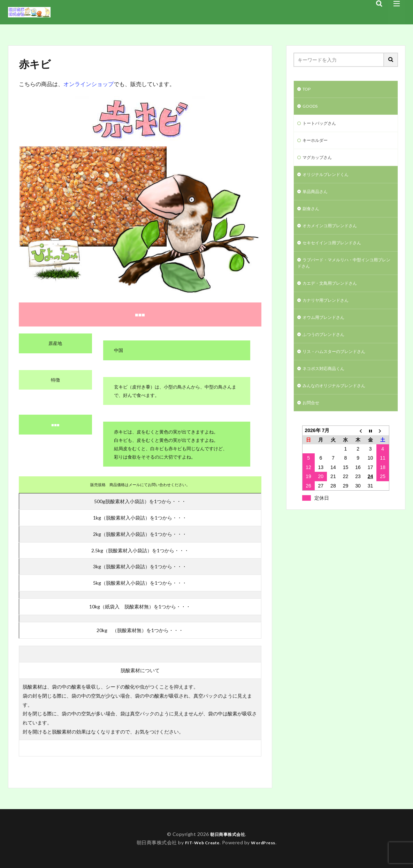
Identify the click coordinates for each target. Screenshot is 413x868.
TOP (308, 90)
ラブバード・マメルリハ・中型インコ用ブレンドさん (344, 275)
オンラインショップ (89, 84)
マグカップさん (320, 162)
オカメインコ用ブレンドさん (334, 235)
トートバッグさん (322, 126)
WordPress (266, 842)
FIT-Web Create (200, 842)
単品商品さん (317, 198)
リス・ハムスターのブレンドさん (339, 369)
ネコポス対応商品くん (327, 387)
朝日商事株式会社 (228, 834)
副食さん (312, 217)
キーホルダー (317, 144)
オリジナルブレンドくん (329, 180)
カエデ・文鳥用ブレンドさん (334, 296)
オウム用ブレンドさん (327, 333)
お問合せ (312, 423)
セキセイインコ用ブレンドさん (337, 253)
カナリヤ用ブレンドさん (329, 314)
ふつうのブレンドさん (327, 351)
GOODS (312, 108)
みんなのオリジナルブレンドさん (339, 405)
